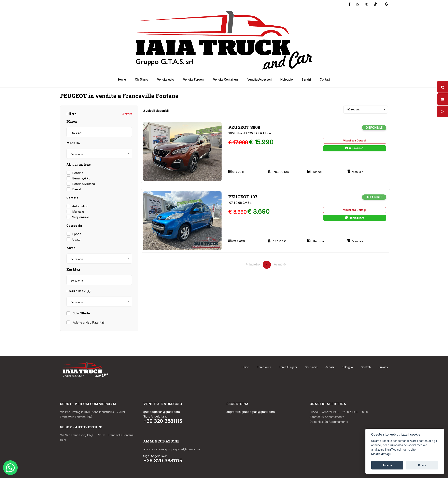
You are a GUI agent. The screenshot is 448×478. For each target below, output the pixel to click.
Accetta (387, 465)
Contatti (366, 367)
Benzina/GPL (81, 178)
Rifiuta (422, 465)
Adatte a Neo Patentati (88, 322)
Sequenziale (81, 217)
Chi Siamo (311, 367)
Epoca (77, 234)
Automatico (80, 206)
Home (245, 367)
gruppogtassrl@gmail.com (162, 412)
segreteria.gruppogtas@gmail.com (251, 412)
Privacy (383, 367)
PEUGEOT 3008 (244, 127)
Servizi (330, 367)
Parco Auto (264, 367)
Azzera (127, 114)
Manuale (78, 212)
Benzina (78, 173)
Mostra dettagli (381, 454)
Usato (76, 239)
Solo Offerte (81, 313)
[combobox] (99, 132)
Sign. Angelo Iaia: (155, 416)
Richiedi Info (355, 148)
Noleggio (347, 367)
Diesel (77, 189)
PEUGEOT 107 (243, 197)
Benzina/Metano (84, 184)
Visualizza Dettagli (355, 140)
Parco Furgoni (288, 367)
